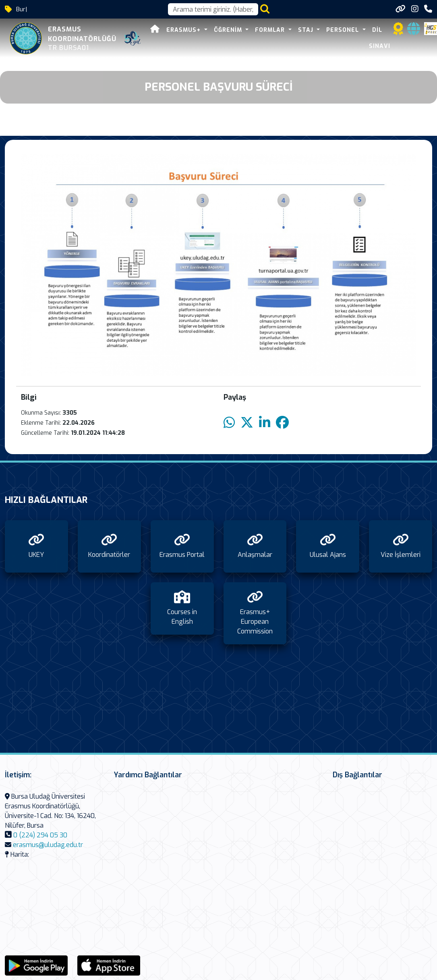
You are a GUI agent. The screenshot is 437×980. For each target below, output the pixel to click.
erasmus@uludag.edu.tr (48, 845)
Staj (307, 30)
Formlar (271, 30)
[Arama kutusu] (213, 9)
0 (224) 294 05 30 (40, 835)
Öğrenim (229, 30)
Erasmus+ (184, 30)
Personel (344, 30)
